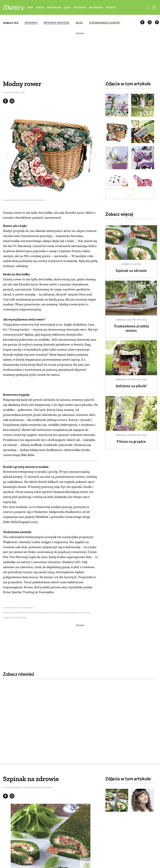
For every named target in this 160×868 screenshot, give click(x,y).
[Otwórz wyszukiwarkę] (148, 7)
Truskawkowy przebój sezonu (131, 326)
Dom (31, 7)
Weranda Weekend (56, 23)
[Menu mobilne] (154, 7)
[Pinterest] (157, 23)
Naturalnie (55, 7)
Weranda (31, 23)
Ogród (41, 7)
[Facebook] (143, 23)
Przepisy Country (131, 262)
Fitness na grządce (131, 439)
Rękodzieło (97, 7)
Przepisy (112, 7)
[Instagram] (150, 23)
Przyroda (81, 7)
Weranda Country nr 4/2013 (131, 317)
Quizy (68, 7)
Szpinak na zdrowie (131, 268)
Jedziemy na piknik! (131, 383)
